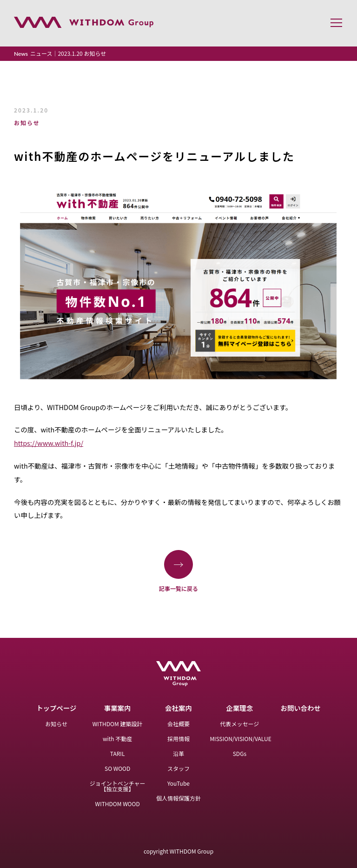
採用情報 (178, 739)
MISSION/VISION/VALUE (240, 739)
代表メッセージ (239, 724)
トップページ (56, 708)
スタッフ (178, 768)
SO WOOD (117, 768)
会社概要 (178, 724)
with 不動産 (117, 739)
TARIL (118, 753)
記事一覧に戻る (178, 571)
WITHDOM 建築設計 (118, 724)
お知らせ (56, 724)
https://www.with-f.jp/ (49, 443)
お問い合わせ (301, 708)
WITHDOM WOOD (118, 804)
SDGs (240, 753)
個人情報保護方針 (178, 798)
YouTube (178, 783)
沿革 (178, 753)
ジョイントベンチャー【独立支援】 (118, 786)
